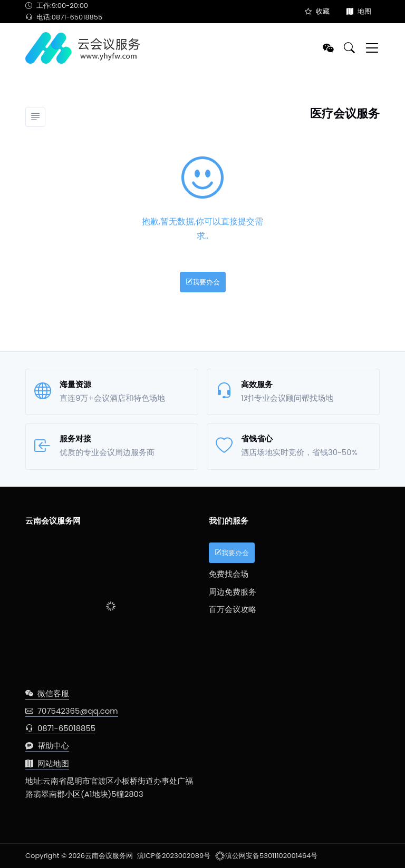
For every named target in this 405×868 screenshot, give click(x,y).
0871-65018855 (60, 728)
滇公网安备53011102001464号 (266, 856)
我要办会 (203, 282)
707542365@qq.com (72, 711)
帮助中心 (47, 746)
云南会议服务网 (109, 856)
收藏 (317, 11)
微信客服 (47, 693)
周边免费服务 (233, 592)
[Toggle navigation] (372, 48)
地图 (359, 11)
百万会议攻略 (233, 609)
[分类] (35, 117)
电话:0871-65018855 (64, 17)
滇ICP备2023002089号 (174, 856)
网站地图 (47, 763)
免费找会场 (229, 574)
